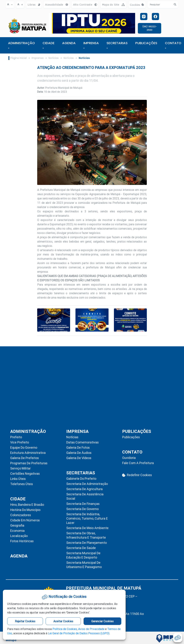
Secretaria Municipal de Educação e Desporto (83, 555)
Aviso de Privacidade (91, 629)
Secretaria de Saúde (81, 548)
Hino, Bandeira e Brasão (27, 505)
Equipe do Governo (24, 447)
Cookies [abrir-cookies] (138, 6)
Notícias (54, 58)
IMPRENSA (91, 45)
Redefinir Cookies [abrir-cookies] (137, 475)
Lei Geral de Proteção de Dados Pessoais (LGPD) (79, 633)
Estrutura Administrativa (28, 453)
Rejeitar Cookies (25, 621)
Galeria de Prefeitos (25, 458)
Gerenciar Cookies (102, 621)
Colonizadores (21, 515)
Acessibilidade (57, 5)
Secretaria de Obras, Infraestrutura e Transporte (86, 535)
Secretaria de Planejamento (87, 543)
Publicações (131, 437)
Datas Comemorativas (82, 442)
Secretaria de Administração (87, 484)
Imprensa (38, 58)
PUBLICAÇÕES (146, 43)
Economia (17, 531)
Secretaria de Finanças (83, 504)
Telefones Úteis (22, 484)
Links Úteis (18, 479)
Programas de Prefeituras (29, 463)
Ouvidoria (129, 458)
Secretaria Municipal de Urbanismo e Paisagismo (84, 565)
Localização (19, 536)
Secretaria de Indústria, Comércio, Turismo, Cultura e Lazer (87, 518)
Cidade (49, 45)
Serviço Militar (20, 468)
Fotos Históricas (22, 541)
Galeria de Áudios (79, 453)
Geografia (17, 525)
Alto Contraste (85, 5)
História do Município (25, 510)
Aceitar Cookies (63, 621)
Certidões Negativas (25, 474)
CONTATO (173, 45)
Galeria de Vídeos (79, 458)
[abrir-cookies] (178, 638)
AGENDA (69, 43)
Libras (34, 5)
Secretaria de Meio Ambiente (87, 528)
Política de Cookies (65, 629)
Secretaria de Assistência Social (85, 496)
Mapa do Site (113, 5)
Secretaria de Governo (82, 509)
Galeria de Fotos (78, 447)
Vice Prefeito (20, 442)
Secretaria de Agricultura (84, 489)
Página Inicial (19, 58)
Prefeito (16, 437)
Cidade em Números (25, 520)
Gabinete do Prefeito (81, 479)
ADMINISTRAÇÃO (21, 45)
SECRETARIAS (117, 45)
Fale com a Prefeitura (138, 463)
